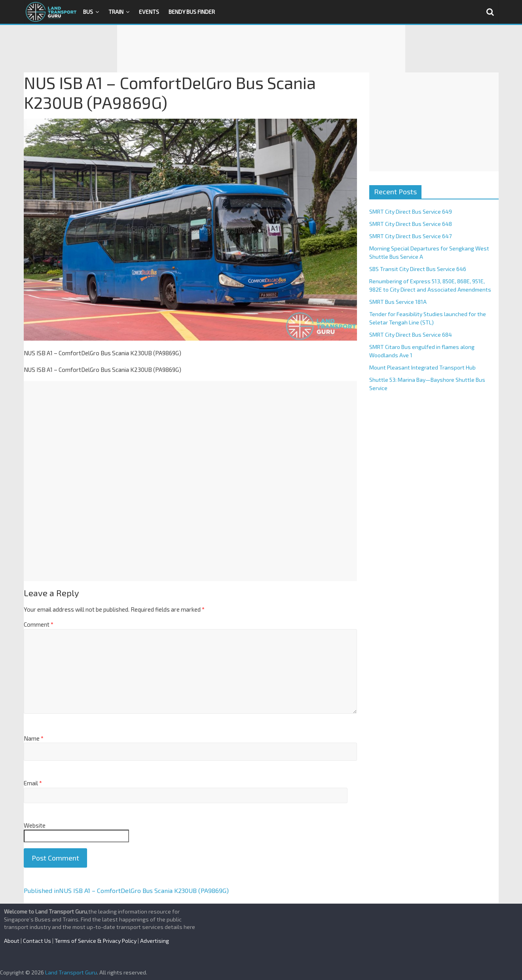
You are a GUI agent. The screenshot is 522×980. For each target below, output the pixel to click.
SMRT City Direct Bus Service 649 (411, 211)
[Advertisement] (261, 49)
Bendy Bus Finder (192, 12)
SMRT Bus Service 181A (398, 302)
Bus (88, 12)
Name (34, 738)
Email (33, 783)
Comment (39, 624)
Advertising (155, 941)
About (12, 941)
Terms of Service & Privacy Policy (96, 941)
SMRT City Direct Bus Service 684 (411, 335)
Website (35, 825)
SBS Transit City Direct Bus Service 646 (418, 269)
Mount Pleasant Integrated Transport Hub (422, 367)
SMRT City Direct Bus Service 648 (411, 224)
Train (116, 12)
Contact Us (37, 941)
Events (149, 12)
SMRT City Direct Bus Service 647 (410, 236)
